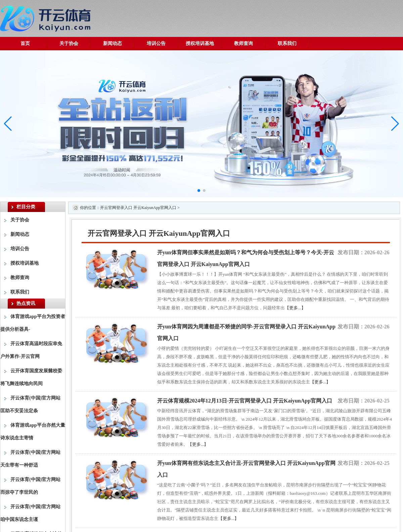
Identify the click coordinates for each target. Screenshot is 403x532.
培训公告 (156, 43)
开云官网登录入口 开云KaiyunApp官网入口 (138, 208)
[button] (395, 124)
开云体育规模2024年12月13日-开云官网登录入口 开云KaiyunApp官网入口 (245, 401)
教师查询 (243, 43)
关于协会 (69, 43)
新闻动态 (113, 43)
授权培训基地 (200, 43)
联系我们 (287, 43)
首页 (25, 43)
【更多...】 (295, 308)
